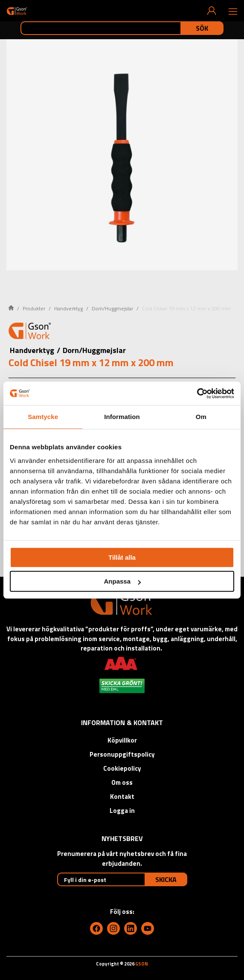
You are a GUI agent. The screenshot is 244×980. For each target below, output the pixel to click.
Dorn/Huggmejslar (112, 308)
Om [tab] (201, 417)
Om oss (122, 782)
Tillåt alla (122, 557)
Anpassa (122, 581)
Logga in (122, 811)
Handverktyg (68, 308)
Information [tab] (122, 417)
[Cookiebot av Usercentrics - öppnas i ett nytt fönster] (197, 393)
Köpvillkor (122, 740)
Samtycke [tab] (43, 417)
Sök (202, 28)
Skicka (166, 879)
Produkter (34, 308)
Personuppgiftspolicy (122, 754)
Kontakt (122, 796)
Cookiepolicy (122, 768)
